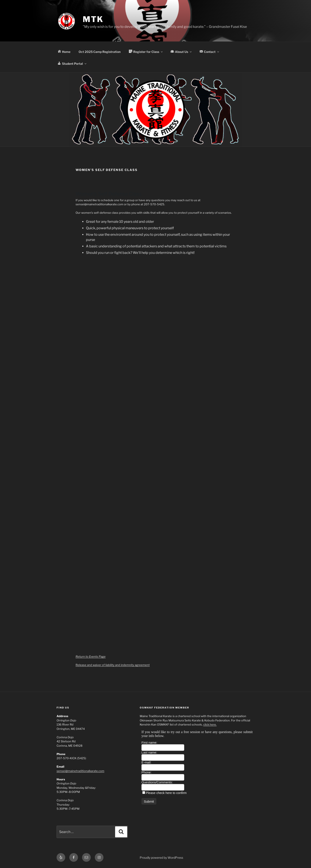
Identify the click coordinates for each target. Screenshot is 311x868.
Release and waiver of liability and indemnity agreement (113, 665)
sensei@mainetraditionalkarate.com (80, 771)
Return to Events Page (91, 656)
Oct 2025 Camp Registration (100, 52)
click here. (210, 724)
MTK (93, 19)
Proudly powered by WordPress (161, 858)
